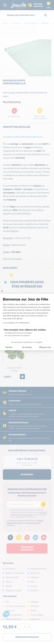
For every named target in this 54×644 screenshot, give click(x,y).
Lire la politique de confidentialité (16, 323)
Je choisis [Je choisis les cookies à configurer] (27, 347)
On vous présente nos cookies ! (18, 336)
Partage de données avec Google (18, 333)
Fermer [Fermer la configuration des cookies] (9, 347)
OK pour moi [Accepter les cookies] (45, 347)
